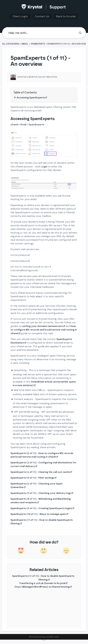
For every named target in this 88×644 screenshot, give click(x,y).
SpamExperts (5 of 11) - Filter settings (32, 478)
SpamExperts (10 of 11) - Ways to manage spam (38, 514)
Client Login (20, 16)
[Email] (25, 44)
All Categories (11, 44)
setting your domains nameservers (43, 326)
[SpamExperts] (38, 44)
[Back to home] (44, 7)
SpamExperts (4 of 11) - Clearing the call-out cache (40, 472)
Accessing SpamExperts (31, 97)
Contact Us (42, 16)
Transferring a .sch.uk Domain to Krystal (42, 583)
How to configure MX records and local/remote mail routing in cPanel (44, 330)
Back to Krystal (66, 16)
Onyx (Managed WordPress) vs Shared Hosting (42, 587)
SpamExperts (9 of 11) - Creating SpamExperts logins (41, 508)
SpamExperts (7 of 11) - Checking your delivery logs (41, 493)
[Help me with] (44, 33)
